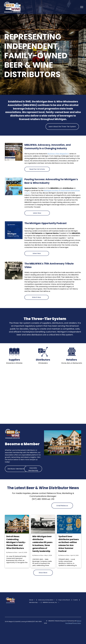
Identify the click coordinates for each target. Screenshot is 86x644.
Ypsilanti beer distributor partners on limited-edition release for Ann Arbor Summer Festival (69, 544)
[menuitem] (32, 600)
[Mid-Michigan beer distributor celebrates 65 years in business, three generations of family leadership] (43, 524)
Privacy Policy (77, 623)
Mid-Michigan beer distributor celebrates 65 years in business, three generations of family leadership (42, 544)
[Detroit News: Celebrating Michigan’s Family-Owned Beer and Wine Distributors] (17, 524)
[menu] (82, 7)
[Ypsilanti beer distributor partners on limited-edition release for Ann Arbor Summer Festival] (69, 524)
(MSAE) (27, 193)
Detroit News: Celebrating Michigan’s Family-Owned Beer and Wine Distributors (16, 542)
